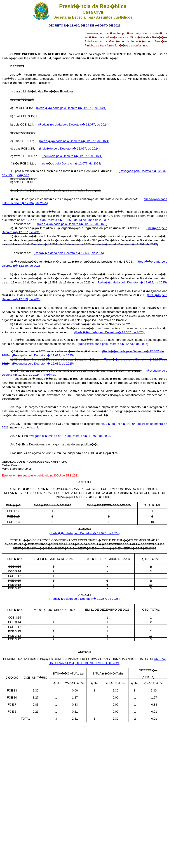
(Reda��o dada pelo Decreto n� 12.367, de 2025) (72, 224)
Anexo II (32, 427)
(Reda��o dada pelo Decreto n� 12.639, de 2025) (69, 253)
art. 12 (25, 220)
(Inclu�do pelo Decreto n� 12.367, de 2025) (128, 244)
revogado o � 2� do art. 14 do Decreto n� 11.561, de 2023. (70, 436)
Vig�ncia (23, 175)
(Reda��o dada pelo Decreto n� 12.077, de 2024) (71, 108)
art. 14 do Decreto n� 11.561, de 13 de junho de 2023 (69, 220)
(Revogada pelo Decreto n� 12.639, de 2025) (43, 355)
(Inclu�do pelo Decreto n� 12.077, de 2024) (69, 149)
